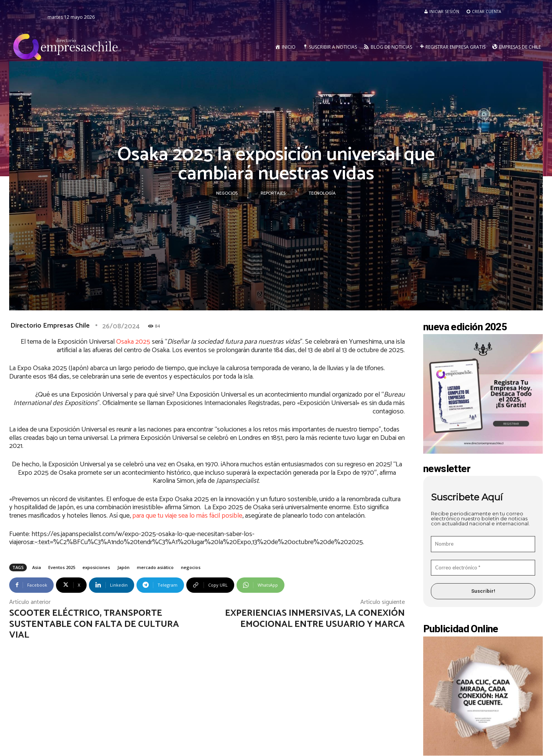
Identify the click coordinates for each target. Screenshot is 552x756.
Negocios (227, 194)
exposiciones (96, 567)
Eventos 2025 (62, 567)
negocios (191, 567)
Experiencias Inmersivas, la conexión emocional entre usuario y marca (315, 619)
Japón (123, 567)
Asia (37, 567)
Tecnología (322, 194)
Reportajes (273, 194)
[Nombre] (483, 544)
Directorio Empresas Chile (50, 326)
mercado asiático (155, 567)
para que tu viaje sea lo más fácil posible (187, 516)
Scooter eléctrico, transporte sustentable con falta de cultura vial (94, 624)
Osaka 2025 (133, 342)
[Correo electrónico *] (483, 568)
